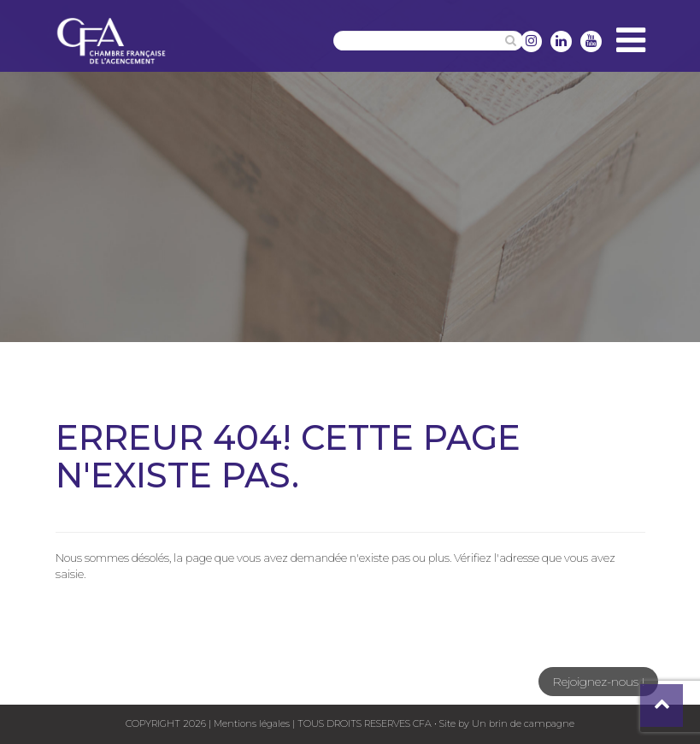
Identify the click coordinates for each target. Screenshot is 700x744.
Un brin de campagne (522, 723)
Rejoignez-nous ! (598, 682)
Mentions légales (252, 723)
